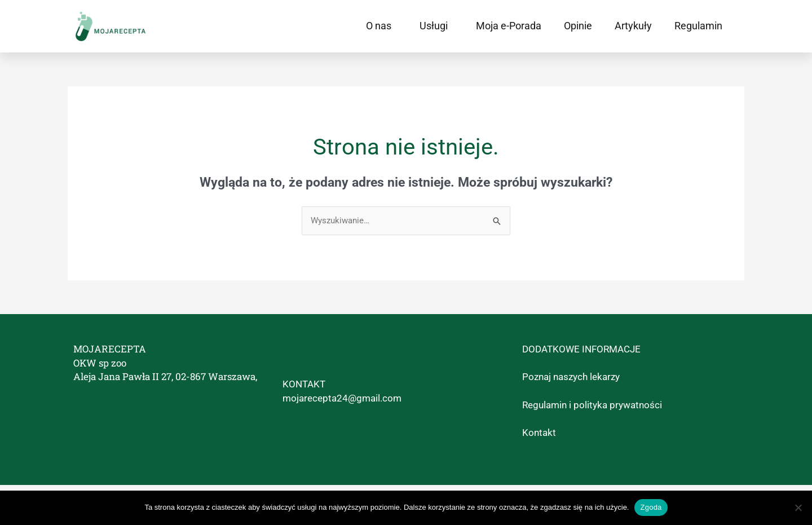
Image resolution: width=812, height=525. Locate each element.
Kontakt (539, 433)
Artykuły (633, 26)
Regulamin (698, 26)
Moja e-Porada (509, 26)
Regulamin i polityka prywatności (592, 405)
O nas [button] (381, 26)
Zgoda (651, 507)
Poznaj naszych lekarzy (571, 377)
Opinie (578, 26)
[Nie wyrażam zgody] (798, 508)
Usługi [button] (436, 26)
